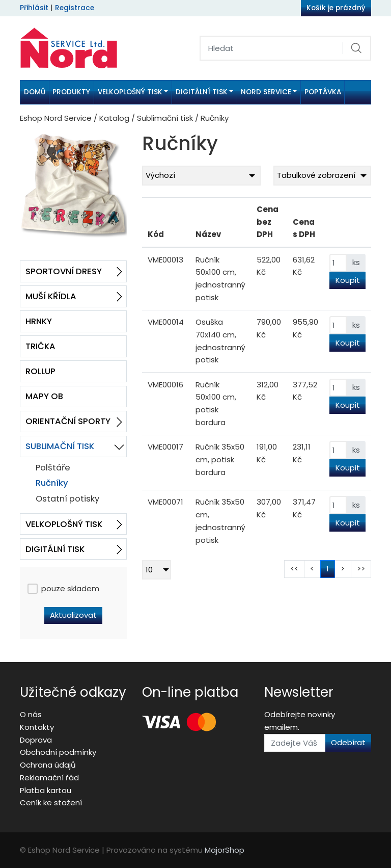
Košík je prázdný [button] (336, 8)
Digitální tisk (55, 549)
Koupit (348, 280)
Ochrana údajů (48, 765)
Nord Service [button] (266, 92)
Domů (35, 92)
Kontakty (37, 727)
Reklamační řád (49, 778)
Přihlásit (34, 8)
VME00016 (165, 385)
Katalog (114, 118)
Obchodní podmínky (58, 752)
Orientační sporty (68, 421)
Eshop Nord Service (56, 118)
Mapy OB (44, 396)
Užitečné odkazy (73, 692)
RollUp (40, 371)
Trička (40, 346)
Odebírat (348, 742)
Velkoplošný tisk (64, 524)
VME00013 (165, 260)
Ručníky (52, 483)
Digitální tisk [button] (202, 92)
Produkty (71, 92)
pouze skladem (63, 588)
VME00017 (165, 447)
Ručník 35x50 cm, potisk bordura (220, 459)
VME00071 (165, 502)
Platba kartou (46, 790)
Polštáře (53, 468)
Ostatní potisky (67, 499)
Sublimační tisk (165, 118)
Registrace (75, 8)
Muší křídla (51, 296)
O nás (31, 714)
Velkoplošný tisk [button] (130, 92)
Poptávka (323, 92)
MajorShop (225, 850)
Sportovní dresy (64, 271)
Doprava (36, 740)
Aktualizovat (73, 615)
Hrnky (39, 321)
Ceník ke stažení (51, 803)
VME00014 (166, 322)
